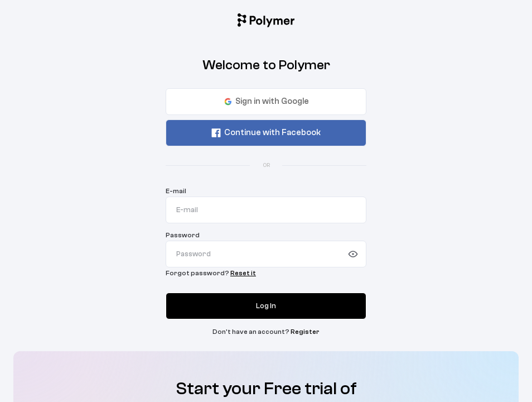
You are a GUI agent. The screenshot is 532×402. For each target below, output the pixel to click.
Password (183, 235)
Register (305, 332)
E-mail (176, 191)
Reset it (243, 273)
